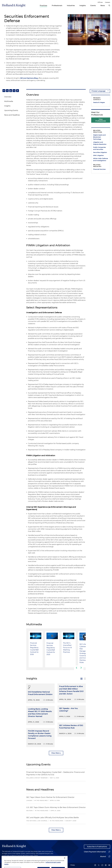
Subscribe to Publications (97, 847)
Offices (100, 2)
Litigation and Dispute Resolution (100, 143)
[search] (109, 5)
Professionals (57, 6)
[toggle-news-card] (81, 679)
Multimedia (9, 101)
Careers (108, 2)
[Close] (65, 865)
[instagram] (102, 865)
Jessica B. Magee (99, 102)
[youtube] (109, 865)
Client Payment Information (95, 852)
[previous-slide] (76, 668)
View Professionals (101, 120)
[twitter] (99, 865)
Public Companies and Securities (99, 148)
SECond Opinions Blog (29, 78)
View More (55, 753)
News (103, 6)
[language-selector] (100, 91)
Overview (8, 97)
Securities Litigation (100, 152)
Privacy (73, 865)
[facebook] (106, 865)
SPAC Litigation (98, 155)
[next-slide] (81, 668)
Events (93, 6)
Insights (83, 6)
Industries (71, 6)
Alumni (103, 856)
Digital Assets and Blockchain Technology (99, 137)
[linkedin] (95, 865)
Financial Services (99, 169)
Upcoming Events (11, 110)
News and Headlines (12, 115)
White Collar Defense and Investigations (101, 160)
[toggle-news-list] (85, 679)
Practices (43, 6)
